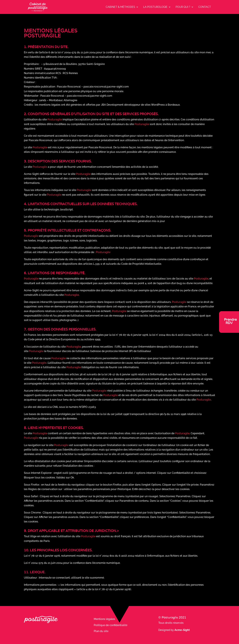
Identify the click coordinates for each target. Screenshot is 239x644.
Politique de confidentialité (111, 625)
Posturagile (55, 119)
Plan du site (101, 631)
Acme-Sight (182, 630)
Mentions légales (104, 619)
